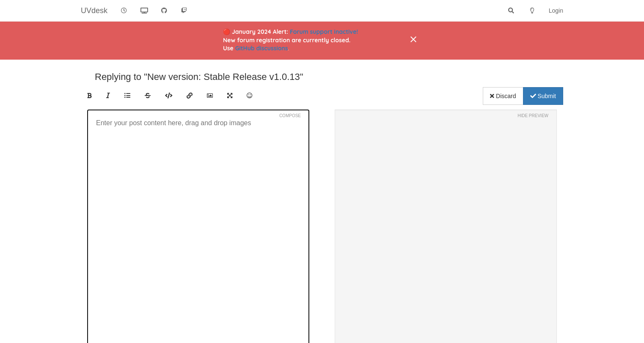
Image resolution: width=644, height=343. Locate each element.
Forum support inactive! (324, 32)
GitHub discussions (262, 48)
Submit (543, 96)
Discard (503, 96)
